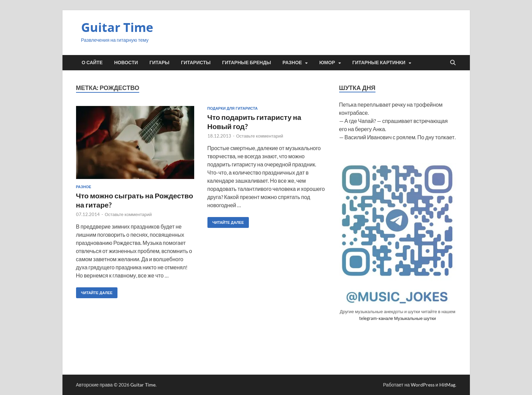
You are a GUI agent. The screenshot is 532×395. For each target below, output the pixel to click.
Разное (292, 62)
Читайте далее (94, 291)
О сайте (92, 62)
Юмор (327, 62)
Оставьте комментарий (129, 214)
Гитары (159, 62)
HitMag (447, 385)
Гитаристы (196, 62)
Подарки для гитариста (233, 108)
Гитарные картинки (379, 62)
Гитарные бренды (246, 62)
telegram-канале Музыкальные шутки (397, 318)
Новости (126, 62)
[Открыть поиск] (453, 63)
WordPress (423, 385)
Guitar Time (117, 27)
